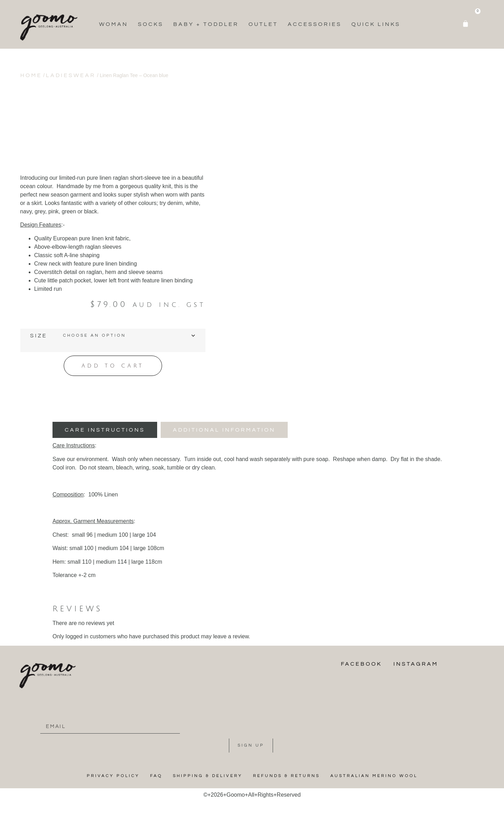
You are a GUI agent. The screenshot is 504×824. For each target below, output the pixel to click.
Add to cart (113, 365)
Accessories (315, 24)
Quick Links (376, 24)
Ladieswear (71, 75)
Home (31, 75)
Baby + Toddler (206, 24)
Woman (114, 24)
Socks (151, 24)
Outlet (263, 24)
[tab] (105, 429)
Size (39, 336)
